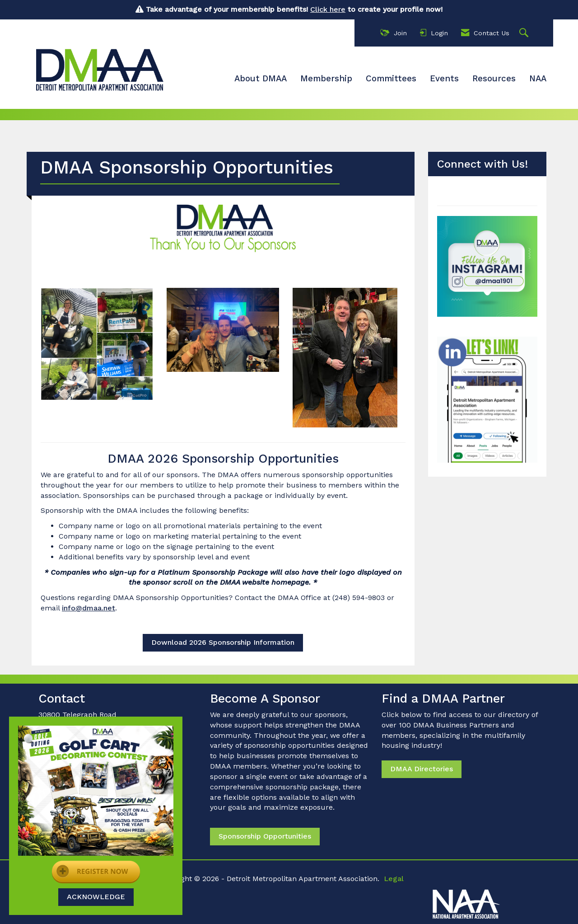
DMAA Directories (422, 769)
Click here (328, 9)
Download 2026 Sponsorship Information (223, 642)
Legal (394, 879)
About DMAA (261, 79)
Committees (391, 79)
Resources (494, 79)
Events (444, 79)
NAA (538, 79)
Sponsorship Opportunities (265, 836)
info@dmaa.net (89, 608)
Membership (326, 79)
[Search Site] (525, 33)
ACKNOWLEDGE (96, 897)
